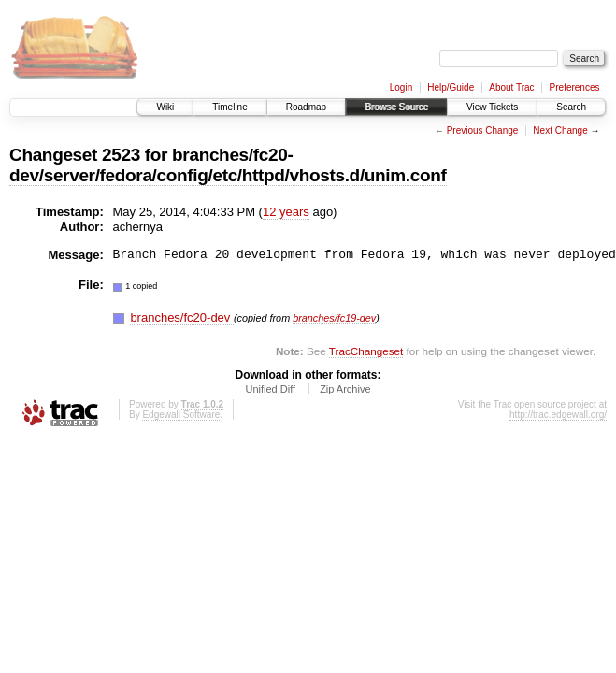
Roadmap (306, 107)
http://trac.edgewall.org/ (558, 415)
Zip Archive (345, 389)
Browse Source (396, 107)
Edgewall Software (181, 415)
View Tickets (492, 107)
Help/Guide (451, 87)
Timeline (229, 107)
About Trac (511, 87)
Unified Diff (270, 389)
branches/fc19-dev (334, 318)
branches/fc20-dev (182, 317)
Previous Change (483, 130)
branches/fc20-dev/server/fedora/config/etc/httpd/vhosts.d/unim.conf (228, 165)
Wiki (165, 107)
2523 (121, 155)
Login (401, 87)
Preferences (575, 87)
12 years (286, 212)
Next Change (560, 130)
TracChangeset (366, 351)
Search (571, 107)
